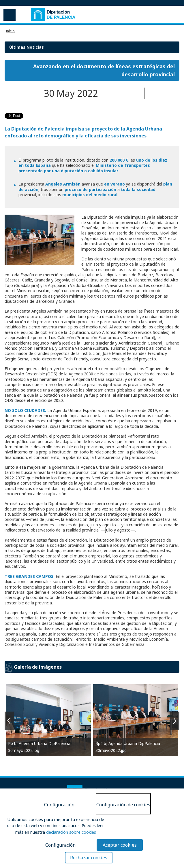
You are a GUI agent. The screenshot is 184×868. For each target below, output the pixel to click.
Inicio (10, 31)
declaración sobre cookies (71, 832)
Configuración (59, 805)
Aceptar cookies (120, 845)
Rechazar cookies (89, 858)
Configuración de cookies (123, 805)
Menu (9, 14)
